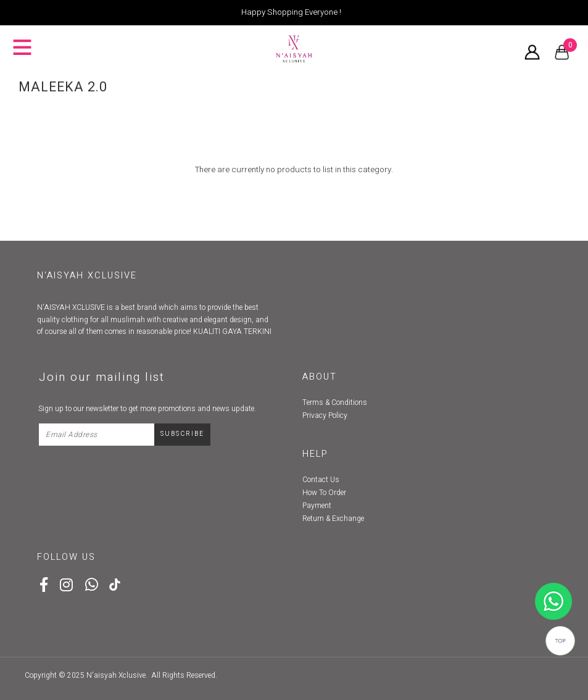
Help (315, 454)
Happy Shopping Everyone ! (291, 12)
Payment (317, 506)
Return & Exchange (333, 519)
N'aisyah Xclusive (116, 675)
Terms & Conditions (335, 402)
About (320, 377)
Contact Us (321, 480)
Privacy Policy (325, 415)
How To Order (324, 493)
